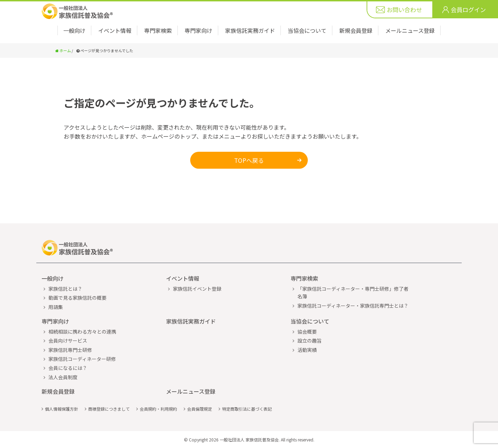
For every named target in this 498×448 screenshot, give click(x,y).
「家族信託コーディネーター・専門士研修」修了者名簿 (353, 292)
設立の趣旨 (310, 340)
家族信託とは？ (65, 289)
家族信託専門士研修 (70, 350)
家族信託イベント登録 (197, 289)
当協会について (307, 30)
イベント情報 (115, 30)
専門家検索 (158, 30)
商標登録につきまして (109, 409)
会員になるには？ (68, 368)
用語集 (56, 307)
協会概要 (307, 332)
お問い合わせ (404, 10)
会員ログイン (468, 10)
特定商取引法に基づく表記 (247, 409)
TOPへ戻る (249, 160)
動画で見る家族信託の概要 (77, 298)
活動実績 (307, 350)
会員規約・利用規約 (158, 409)
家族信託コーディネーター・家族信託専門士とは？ (353, 306)
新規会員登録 (356, 30)
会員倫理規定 (200, 409)
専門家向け (199, 30)
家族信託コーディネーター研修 (82, 359)
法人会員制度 (63, 377)
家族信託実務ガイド (250, 30)
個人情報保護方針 (62, 409)
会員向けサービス (68, 340)
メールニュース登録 (410, 30)
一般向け (74, 30)
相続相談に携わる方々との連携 (82, 332)
